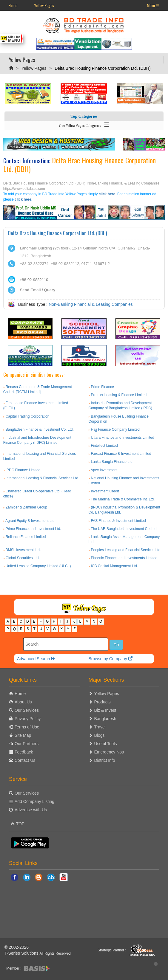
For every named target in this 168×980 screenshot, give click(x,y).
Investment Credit (105, 491)
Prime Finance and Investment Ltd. (33, 529)
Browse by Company (110, 659)
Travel (100, 727)
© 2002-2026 (17, 947)
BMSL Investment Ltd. (23, 550)
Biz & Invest (105, 710)
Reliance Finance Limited (26, 537)
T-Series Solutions (22, 953)
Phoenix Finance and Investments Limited (124, 558)
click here (107, 194)
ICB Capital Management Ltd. (114, 566)
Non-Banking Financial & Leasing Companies (91, 304)
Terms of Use (27, 727)
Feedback (24, 752)
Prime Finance (103, 387)
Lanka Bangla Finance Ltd (112, 462)
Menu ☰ (153, 5)
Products (103, 702)
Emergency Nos (109, 752)
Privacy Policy (28, 719)
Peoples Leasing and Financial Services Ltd (126, 550)
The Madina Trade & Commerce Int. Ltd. (123, 499)
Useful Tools (106, 744)
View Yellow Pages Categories (84, 124)
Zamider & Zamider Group (26, 507)
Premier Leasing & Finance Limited (119, 395)
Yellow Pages (44, 5)
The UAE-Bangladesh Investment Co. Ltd (124, 529)
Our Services (27, 710)
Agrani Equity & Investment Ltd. (30, 521)
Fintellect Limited (104, 446)
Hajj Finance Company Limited (115, 429)
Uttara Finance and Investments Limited (123, 438)
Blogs (100, 735)
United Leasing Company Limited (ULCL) (38, 566)
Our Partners (27, 744)
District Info (105, 760)
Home (13, 5)
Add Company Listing (34, 801)
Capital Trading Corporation (28, 416)
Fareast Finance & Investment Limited (121, 454)
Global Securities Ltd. (23, 558)
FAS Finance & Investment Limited (118, 521)
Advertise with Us (31, 810)
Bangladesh (105, 719)
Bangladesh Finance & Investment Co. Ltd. (40, 429)
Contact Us (25, 760)
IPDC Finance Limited (23, 470)
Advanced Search (36, 659)
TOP (18, 824)
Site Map (23, 735)
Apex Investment (104, 470)
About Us (23, 702)
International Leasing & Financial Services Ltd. (43, 478)
